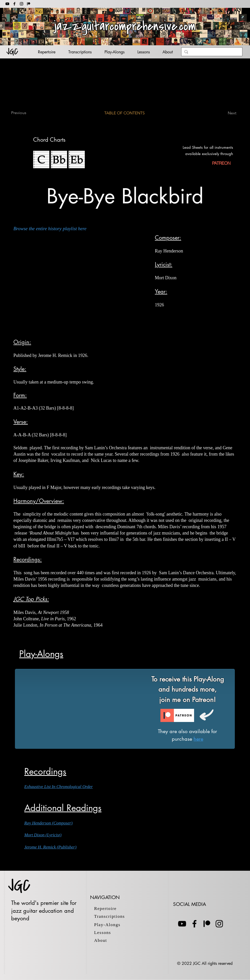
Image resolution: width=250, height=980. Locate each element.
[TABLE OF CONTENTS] (125, 113)
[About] (108, 940)
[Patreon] (207, 924)
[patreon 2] (29, 4)
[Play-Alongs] (112, 925)
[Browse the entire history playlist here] (52, 229)
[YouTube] (7, 4)
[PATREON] (221, 163)
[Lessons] (108, 933)
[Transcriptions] (116, 916)
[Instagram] (22, 4)
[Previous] (28, 113)
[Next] (224, 113)
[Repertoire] (108, 909)
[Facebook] (14, 4)
